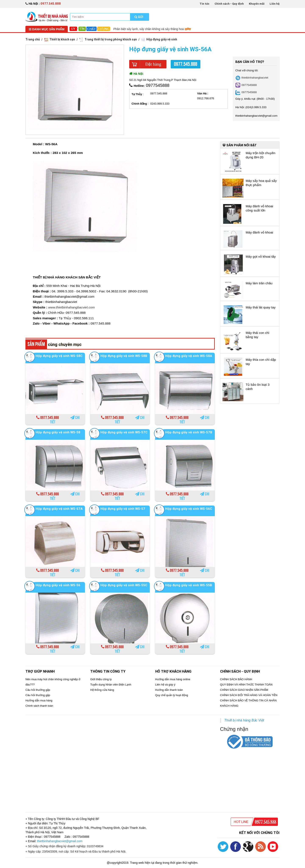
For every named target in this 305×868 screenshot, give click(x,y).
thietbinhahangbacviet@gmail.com (60, 841)
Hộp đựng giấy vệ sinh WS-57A (59, 509)
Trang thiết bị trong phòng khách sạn (108, 39)
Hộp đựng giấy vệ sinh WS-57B (189, 432)
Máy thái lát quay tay (261, 307)
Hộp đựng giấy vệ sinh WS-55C (124, 585)
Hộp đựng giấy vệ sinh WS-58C (59, 356)
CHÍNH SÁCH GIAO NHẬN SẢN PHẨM (244, 690)
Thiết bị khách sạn (60, 39)
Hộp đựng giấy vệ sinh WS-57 (123, 509)
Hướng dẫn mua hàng (39, 700)
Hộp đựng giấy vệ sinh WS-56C (189, 509)
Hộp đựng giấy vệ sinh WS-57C (124, 432)
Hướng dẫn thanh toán (169, 690)
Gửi (139, 17)
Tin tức (204, 4)
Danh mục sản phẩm (47, 29)
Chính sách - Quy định (229, 4)
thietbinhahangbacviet (252, 78)
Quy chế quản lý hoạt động (172, 695)
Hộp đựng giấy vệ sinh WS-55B (189, 585)
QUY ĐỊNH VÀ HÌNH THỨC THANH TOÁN (246, 685)
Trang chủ (33, 39)
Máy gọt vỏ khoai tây (261, 256)
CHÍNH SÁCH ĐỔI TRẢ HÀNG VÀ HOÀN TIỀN (249, 695)
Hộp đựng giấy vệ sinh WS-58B (124, 356)
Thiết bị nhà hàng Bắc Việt (244, 720)
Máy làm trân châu (259, 283)
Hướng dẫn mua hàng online (173, 679)
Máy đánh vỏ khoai (259, 232)
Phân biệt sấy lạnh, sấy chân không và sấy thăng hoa (152, 29)
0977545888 (246, 85)
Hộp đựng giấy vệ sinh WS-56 (58, 585)
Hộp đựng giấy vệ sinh (159, 39)
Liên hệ (275, 4)
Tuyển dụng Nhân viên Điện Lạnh (111, 685)
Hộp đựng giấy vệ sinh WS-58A (189, 356)
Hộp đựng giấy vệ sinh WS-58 (58, 432)
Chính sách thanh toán (39, 706)
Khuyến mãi (257, 4)
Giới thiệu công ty (101, 679)
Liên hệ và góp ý (165, 685)
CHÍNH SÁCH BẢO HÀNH (236, 679)
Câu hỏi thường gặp (38, 690)
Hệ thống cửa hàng (102, 690)
